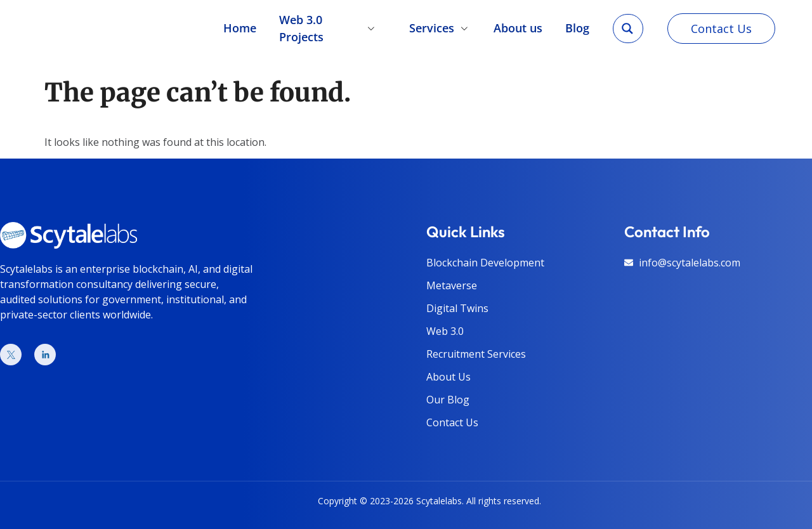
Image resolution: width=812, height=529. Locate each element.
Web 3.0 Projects (332, 25)
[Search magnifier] (627, 25)
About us (519, 25)
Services (440, 25)
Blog (578, 25)
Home (239, 25)
